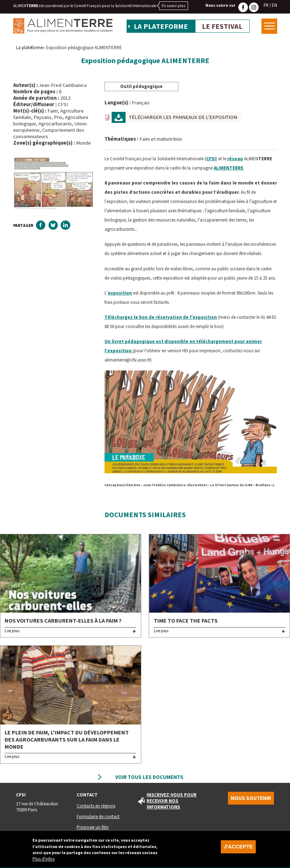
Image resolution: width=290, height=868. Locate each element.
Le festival (222, 26)
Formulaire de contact (98, 817)
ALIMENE (228, 168)
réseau (235, 159)
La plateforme (161, 26)
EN (274, 5)
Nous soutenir (251, 798)
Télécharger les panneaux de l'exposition (183, 117)
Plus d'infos (44, 862)
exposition (120, 293)
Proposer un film (93, 827)
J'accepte (238, 850)
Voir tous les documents (149, 777)
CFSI (211, 159)
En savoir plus (173, 6)
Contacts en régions (96, 806)
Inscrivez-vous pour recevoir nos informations (172, 801)
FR (266, 5)
